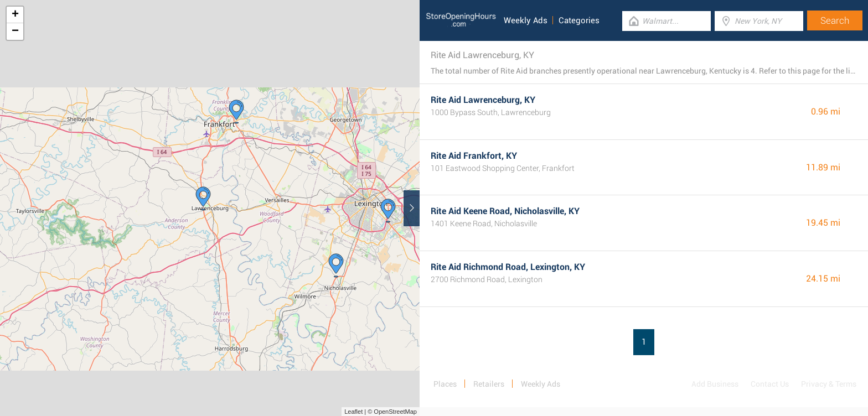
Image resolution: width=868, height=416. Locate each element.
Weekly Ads (526, 20)
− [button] (15, 32)
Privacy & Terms (829, 384)
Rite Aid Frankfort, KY (474, 156)
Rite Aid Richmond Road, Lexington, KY (508, 267)
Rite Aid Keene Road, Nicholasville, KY (505, 211)
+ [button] (15, 15)
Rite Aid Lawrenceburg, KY (483, 100)
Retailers (489, 384)
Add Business (715, 384)
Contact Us (770, 384)
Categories (579, 20)
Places (445, 384)
